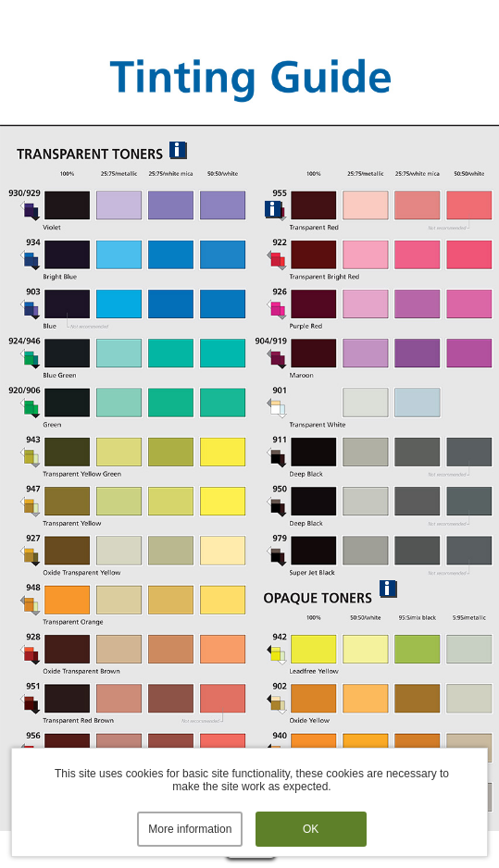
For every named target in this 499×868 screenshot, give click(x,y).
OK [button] (311, 829)
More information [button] (190, 829)
